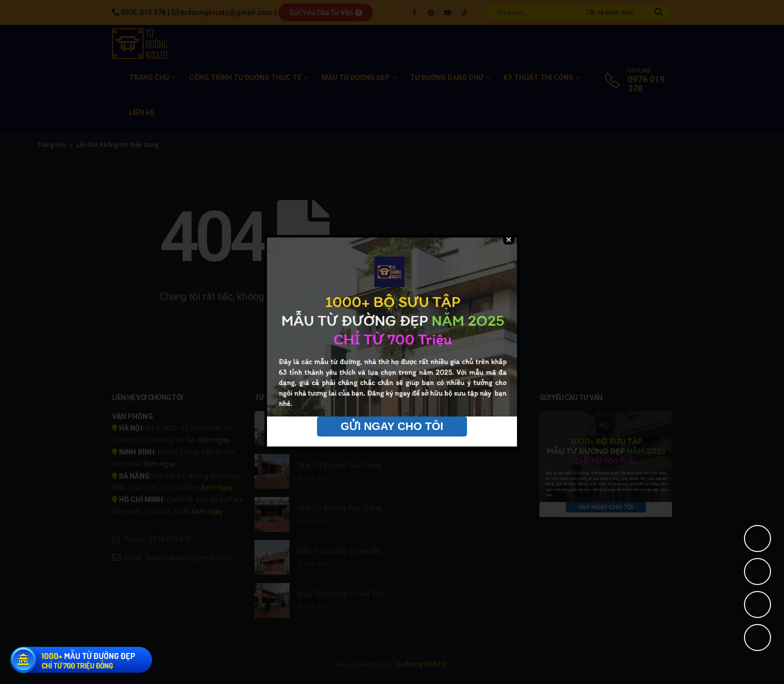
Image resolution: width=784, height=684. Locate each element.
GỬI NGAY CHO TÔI (392, 426)
